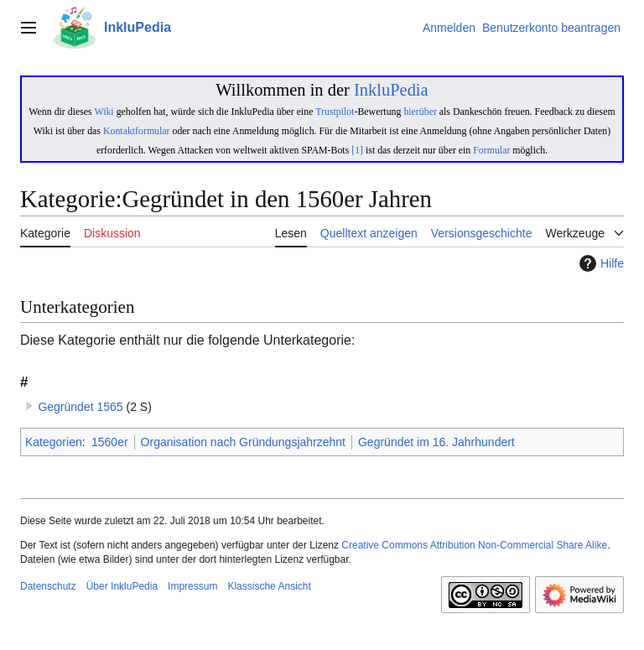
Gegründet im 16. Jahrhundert (436, 442)
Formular (491, 150)
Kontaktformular (137, 131)
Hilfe (600, 263)
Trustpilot (335, 112)
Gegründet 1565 (80, 407)
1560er (110, 442)
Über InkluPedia (122, 586)
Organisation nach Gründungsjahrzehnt (243, 442)
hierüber (420, 112)
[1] (357, 150)
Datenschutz (48, 586)
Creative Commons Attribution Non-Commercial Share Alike (474, 545)
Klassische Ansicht (269, 586)
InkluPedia (391, 90)
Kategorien (54, 442)
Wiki (104, 112)
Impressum (192, 586)
